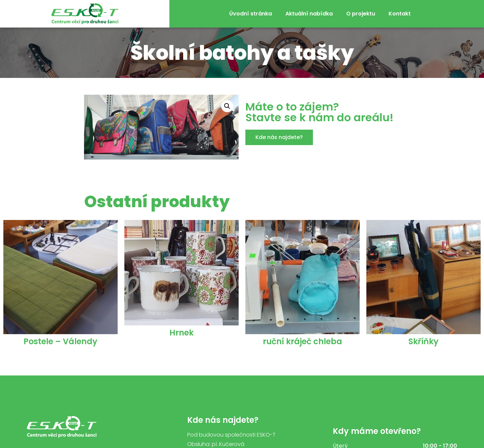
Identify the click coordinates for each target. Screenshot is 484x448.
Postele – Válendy (61, 341)
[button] (279, 137)
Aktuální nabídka (309, 14)
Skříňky (424, 341)
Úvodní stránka (251, 14)
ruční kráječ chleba (302, 341)
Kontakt (400, 14)
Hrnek (182, 333)
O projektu (361, 14)
